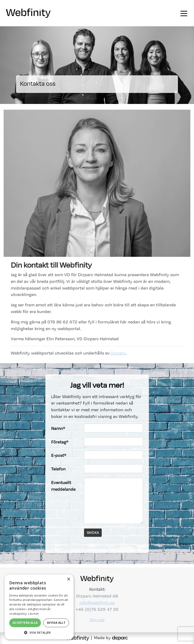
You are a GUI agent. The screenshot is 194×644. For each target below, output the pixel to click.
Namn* (58, 428)
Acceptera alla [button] (25, 623)
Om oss (97, 620)
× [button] (68, 579)
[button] (39, 632)
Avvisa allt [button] (56, 623)
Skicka (93, 533)
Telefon (58, 469)
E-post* (59, 455)
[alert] (39, 607)
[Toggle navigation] (184, 13)
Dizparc (118, 353)
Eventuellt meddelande (63, 486)
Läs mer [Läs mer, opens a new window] (33, 614)
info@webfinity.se (97, 603)
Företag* (60, 442)
